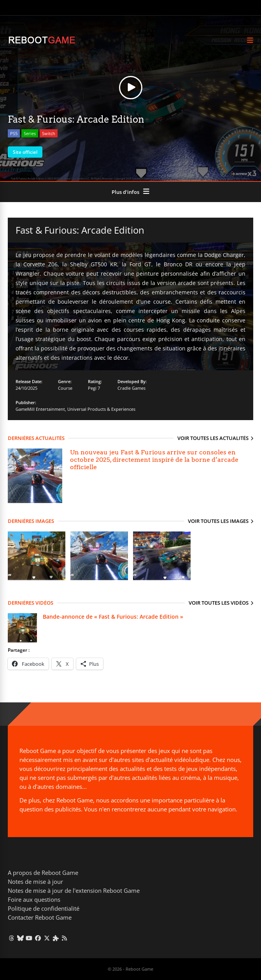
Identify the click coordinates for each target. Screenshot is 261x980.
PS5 (14, 133)
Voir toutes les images (218, 521)
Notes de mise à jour (35, 881)
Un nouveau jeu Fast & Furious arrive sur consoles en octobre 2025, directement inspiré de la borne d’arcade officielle (154, 460)
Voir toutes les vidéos (219, 603)
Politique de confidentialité (44, 908)
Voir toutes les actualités (213, 438)
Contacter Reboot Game (40, 917)
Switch (49, 133)
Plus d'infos (125, 192)
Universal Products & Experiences (101, 409)
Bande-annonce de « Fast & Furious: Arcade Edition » (113, 617)
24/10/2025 (26, 388)
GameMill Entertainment (40, 409)
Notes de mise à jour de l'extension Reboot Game (74, 890)
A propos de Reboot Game (43, 873)
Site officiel (25, 152)
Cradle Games (131, 388)
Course (65, 388)
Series (30, 133)
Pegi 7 (94, 388)
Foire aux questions (34, 899)
